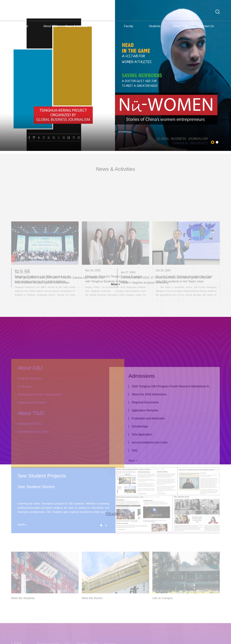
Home (24, 30)
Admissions (103, 30)
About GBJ (50, 30)
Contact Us (207, 30)
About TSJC (181, 30)
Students (155, 30)
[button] (218, 15)
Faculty (128, 30)
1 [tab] (213, 153)
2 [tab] (217, 153)
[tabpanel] (116, 86)
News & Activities (76, 30)
